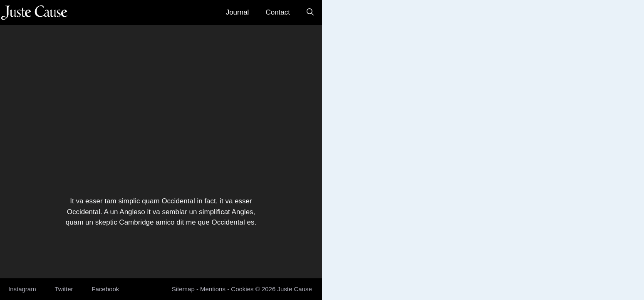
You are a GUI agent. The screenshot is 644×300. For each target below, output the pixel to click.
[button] (310, 12)
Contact (278, 12)
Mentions (213, 289)
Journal (238, 12)
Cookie (241, 289)
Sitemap (183, 289)
